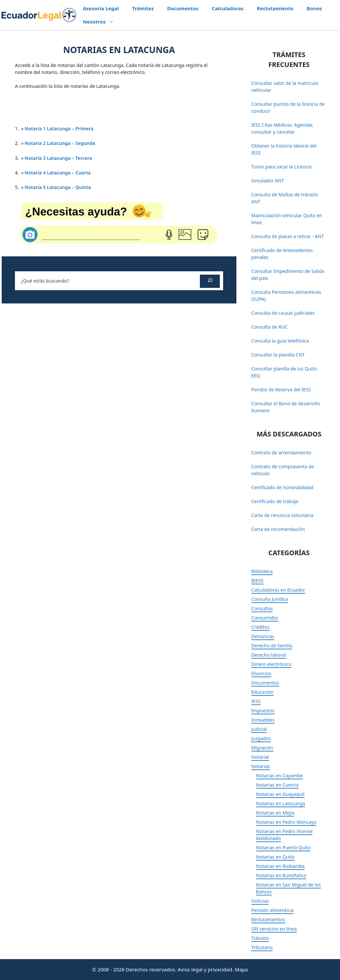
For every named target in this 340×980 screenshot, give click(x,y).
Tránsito (260, 938)
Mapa (241, 969)
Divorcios (261, 673)
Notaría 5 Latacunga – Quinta (58, 187)
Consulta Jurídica (270, 599)
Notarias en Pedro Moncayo (286, 822)
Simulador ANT (268, 181)
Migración (262, 748)
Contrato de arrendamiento (281, 453)
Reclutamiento (275, 8)
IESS (256, 701)
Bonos (314, 8)
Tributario (262, 947)
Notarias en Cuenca (277, 785)
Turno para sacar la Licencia (282, 167)
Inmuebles (263, 720)
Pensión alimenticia (273, 910)
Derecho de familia (272, 646)
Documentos (183, 8)
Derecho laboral (269, 655)
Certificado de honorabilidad (282, 487)
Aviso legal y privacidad (205, 969)
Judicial (259, 729)
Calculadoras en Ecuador (278, 590)
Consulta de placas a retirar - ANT (288, 236)
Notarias (261, 766)
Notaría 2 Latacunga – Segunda (60, 143)
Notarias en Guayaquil (280, 794)
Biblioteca (262, 571)
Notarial (260, 757)
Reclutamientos (268, 919)
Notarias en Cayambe (279, 776)
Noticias (260, 901)
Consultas (262, 608)
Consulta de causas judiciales (283, 313)
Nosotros (102, 22)
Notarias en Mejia (275, 813)
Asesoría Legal (101, 8)
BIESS (257, 581)
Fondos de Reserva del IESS (281, 390)
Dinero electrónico (271, 664)
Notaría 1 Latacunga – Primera (59, 129)
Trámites (143, 8)
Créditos (260, 627)
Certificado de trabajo (275, 501)
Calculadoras (228, 8)
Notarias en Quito (275, 857)
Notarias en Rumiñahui (281, 875)
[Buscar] (210, 281)
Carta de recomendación (278, 529)
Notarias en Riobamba (280, 866)
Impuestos (263, 711)
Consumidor (265, 618)
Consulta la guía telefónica (280, 341)
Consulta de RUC (269, 327)
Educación (262, 692)
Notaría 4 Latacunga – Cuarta (58, 173)
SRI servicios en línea (274, 929)
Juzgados (261, 738)
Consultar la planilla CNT (278, 355)
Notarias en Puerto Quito (283, 848)
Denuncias (263, 636)
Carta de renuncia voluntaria (282, 515)
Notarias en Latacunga (281, 803)
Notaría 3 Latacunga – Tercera (58, 158)
